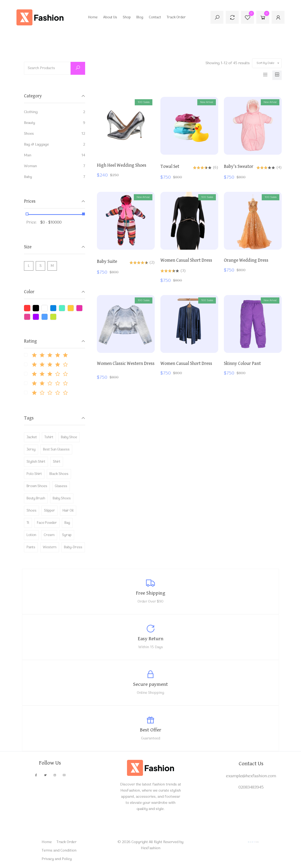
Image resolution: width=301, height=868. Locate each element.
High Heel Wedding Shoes (122, 165)
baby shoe (69, 437)
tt (28, 523)
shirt (57, 462)
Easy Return (151, 639)
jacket (32, 437)
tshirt (49, 437)
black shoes (59, 474)
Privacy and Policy (57, 859)
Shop (127, 17)
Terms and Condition (59, 851)
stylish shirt (36, 462)
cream (49, 535)
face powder (47, 523)
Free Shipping (151, 593)
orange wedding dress (246, 260)
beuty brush (36, 498)
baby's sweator (239, 167)
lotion (31, 535)
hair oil (68, 511)
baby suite (107, 262)
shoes (32, 511)
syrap (67, 535)
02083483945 (251, 788)
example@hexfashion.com (251, 776)
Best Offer (151, 730)
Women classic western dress (126, 364)
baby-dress (73, 547)
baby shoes (62, 498)
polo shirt (34, 474)
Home (93, 17)
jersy (31, 450)
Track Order (176, 17)
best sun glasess (56, 450)
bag (67, 523)
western (50, 547)
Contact (155, 17)
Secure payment (150, 684)
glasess (61, 486)
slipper (50, 511)
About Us (110, 17)
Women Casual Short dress (186, 260)
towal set (170, 167)
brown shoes (37, 486)
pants (31, 547)
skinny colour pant (242, 364)
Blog (140, 17)
